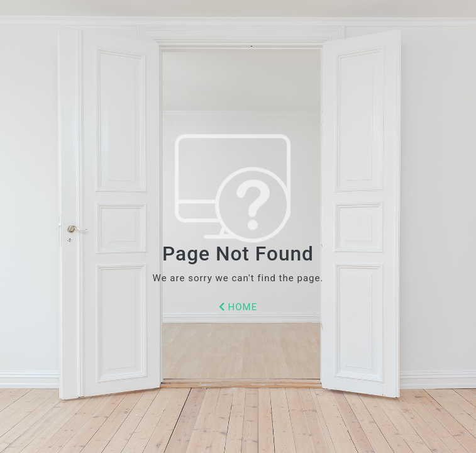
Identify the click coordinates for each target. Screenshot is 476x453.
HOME (238, 307)
